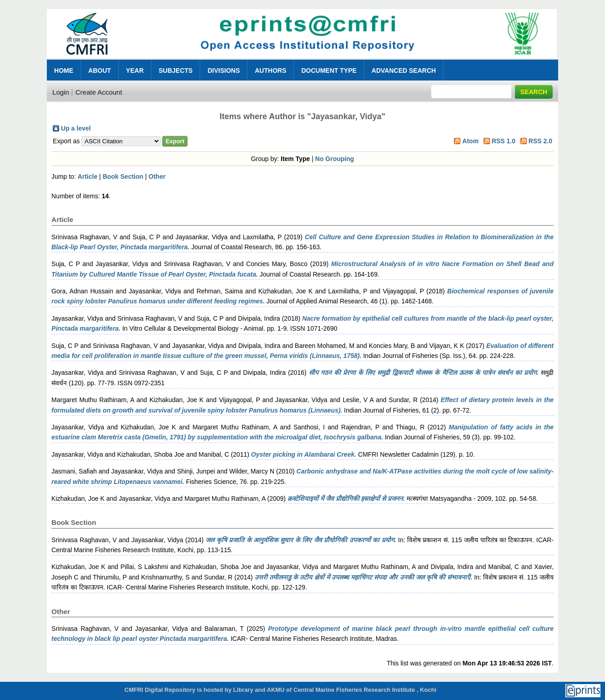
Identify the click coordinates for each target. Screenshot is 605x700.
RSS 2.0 (540, 141)
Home (64, 71)
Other (157, 176)
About (100, 71)
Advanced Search (404, 71)
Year (135, 71)
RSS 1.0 (504, 141)
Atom (470, 141)
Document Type (329, 71)
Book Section (123, 176)
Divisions (224, 71)
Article (88, 176)
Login (61, 92)
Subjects (176, 71)
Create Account (99, 92)
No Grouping (335, 159)
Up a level (76, 128)
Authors (270, 71)
